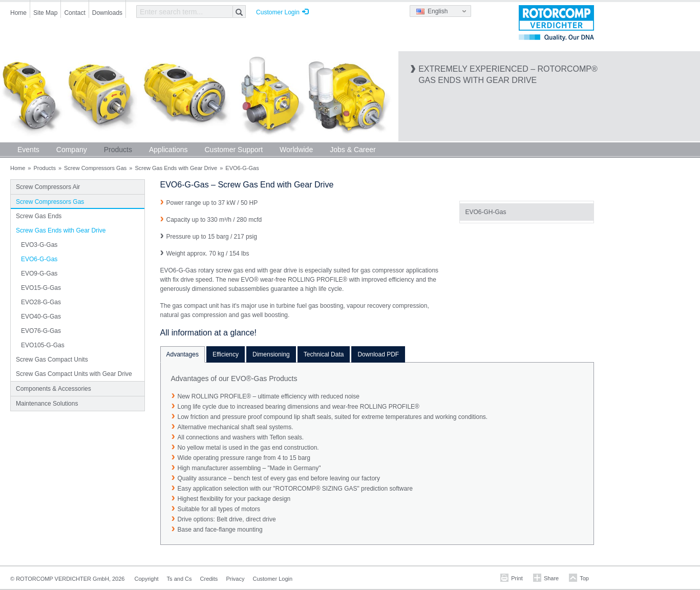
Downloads (107, 13)
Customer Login (278, 12)
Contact (75, 13)
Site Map (45, 13)
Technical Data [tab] (324, 354)
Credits (209, 579)
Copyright (147, 579)
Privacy (235, 579)
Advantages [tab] (183, 354)
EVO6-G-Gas (39, 259)
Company (72, 150)
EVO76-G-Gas (41, 331)
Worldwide (296, 150)
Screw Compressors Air (48, 187)
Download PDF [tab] (378, 354)
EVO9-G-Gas (39, 273)
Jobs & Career (353, 150)
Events (28, 150)
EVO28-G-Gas (41, 302)
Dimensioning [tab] (271, 354)
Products (118, 150)
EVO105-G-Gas (43, 345)
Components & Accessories (54, 389)
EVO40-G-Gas (41, 317)
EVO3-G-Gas (39, 245)
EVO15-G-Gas (41, 288)
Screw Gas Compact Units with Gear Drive (74, 374)
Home (18, 13)
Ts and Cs (179, 579)
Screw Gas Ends (39, 216)
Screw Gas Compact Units (52, 360)
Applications (168, 150)
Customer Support (234, 150)
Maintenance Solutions (47, 404)
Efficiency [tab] (226, 354)
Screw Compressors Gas (95, 168)
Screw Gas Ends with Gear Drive (176, 168)
